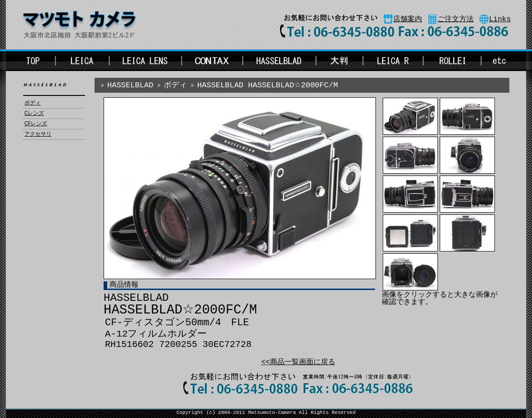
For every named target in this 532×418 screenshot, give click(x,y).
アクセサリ (38, 134)
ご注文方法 (456, 19)
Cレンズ (34, 114)
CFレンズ (36, 124)
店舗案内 (408, 19)
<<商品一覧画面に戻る (298, 362)
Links (500, 19)
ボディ (33, 103)
